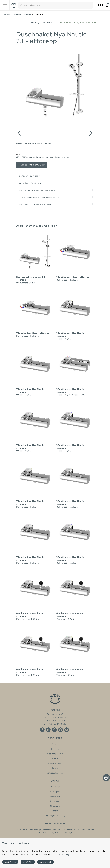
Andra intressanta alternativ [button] (56, 204)
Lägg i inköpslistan (32, 165)
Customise (46, 862)
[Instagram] (60, 730)
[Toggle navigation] (5, 5)
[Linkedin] (48, 730)
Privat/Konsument (42, 23)
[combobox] (59, 5)
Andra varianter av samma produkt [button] (56, 190)
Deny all (28, 862)
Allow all (10, 862)
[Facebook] (42, 730)
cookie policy (63, 854)
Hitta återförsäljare (56, 183)
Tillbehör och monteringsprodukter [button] (56, 197)
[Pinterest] (54, 730)
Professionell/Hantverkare (78, 23)
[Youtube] (67, 730)
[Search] (21, 5)
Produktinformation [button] (56, 176)
